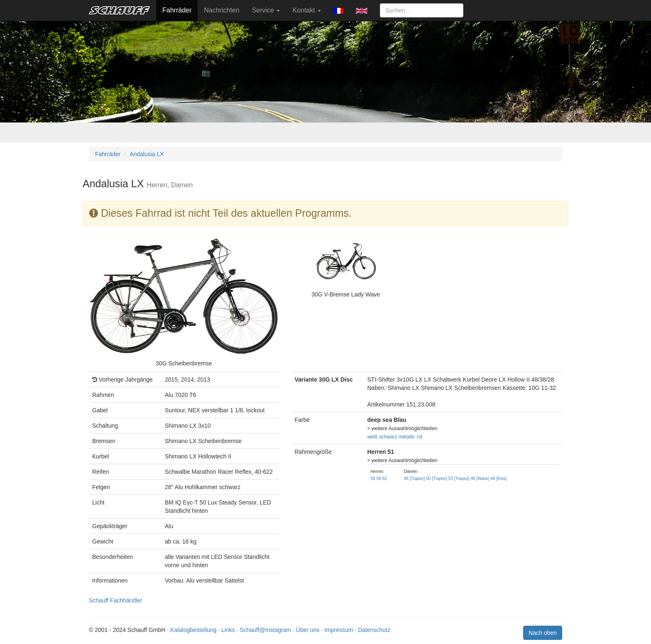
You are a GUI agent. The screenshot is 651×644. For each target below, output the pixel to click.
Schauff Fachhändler (116, 600)
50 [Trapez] (437, 479)
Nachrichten (221, 10)
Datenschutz (374, 630)
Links (228, 630)
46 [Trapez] (415, 479)
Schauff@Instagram (265, 630)
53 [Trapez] (459, 479)
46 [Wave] (480, 479)
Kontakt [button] (307, 10)
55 (373, 479)
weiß (373, 437)
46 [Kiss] (498, 479)
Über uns (308, 630)
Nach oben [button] (543, 633)
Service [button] (266, 10)
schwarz (388, 437)
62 (385, 479)
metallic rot (411, 437)
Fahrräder (177, 10)
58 (379, 479)
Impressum (339, 630)
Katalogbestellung (193, 630)
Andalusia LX (147, 154)
